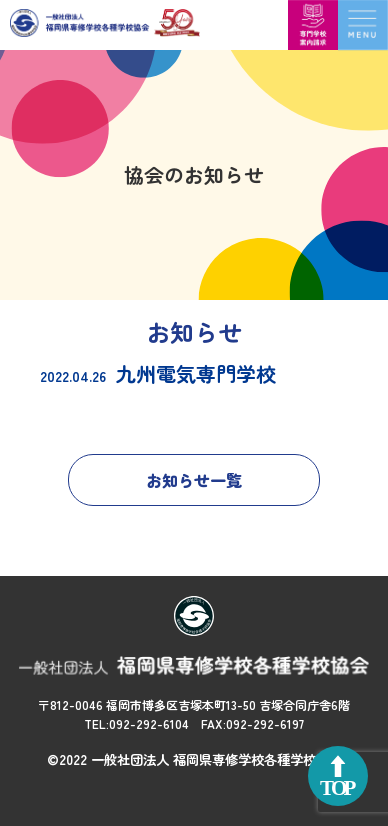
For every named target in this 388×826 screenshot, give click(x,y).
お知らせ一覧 (194, 480)
